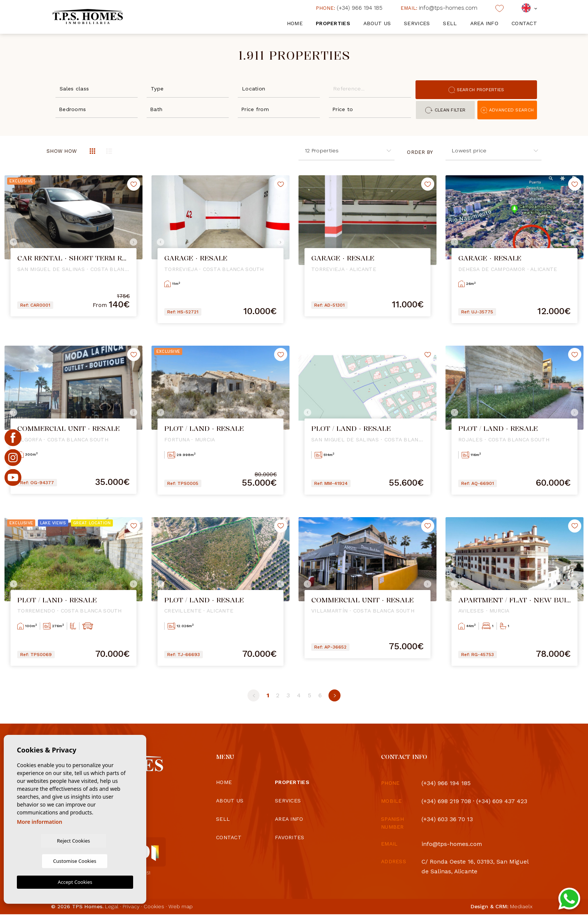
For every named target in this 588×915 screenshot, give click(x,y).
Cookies (154, 907)
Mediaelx (521, 907)
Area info (484, 23)
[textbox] (98, 89)
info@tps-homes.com (439, 8)
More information (40, 841)
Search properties (476, 90)
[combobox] (97, 88)
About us (377, 23)
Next (135, 242)
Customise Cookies (104, 861)
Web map (181, 907)
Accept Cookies (75, 882)
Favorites (290, 837)
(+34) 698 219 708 (447, 801)
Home (295, 23)
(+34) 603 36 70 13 (448, 819)
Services (417, 23)
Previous (12, 242)
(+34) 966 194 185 (349, 8)
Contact (524, 23)
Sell (450, 23)
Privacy (131, 907)
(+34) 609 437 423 (503, 801)
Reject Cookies (45, 861)
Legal (112, 907)
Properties (333, 23)
